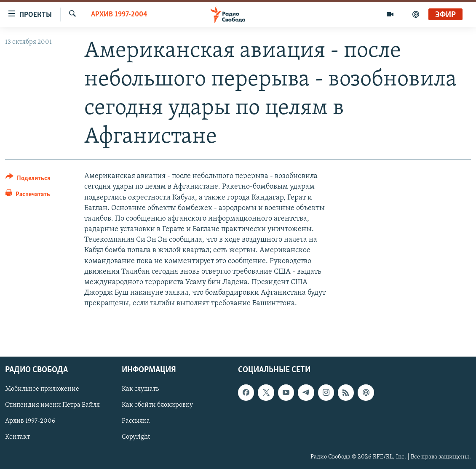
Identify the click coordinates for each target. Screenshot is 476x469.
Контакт (17, 437)
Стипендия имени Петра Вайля (52, 405)
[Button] (28, 180)
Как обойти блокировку (157, 405)
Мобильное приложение (42, 389)
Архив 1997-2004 (119, 15)
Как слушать (140, 389)
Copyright (136, 437)
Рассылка (136, 421)
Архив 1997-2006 (30, 421)
